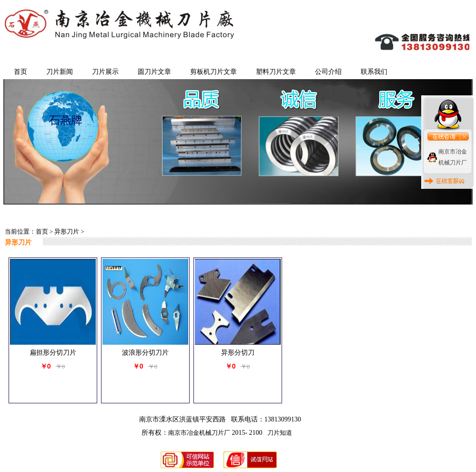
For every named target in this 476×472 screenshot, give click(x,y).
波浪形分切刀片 (145, 353)
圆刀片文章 (154, 72)
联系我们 (374, 72)
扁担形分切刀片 (53, 353)
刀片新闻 (60, 72)
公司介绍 (328, 72)
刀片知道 (280, 433)
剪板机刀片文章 (213, 72)
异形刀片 (67, 231)
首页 (20, 72)
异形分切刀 (238, 353)
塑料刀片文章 (276, 72)
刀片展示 (105, 72)
